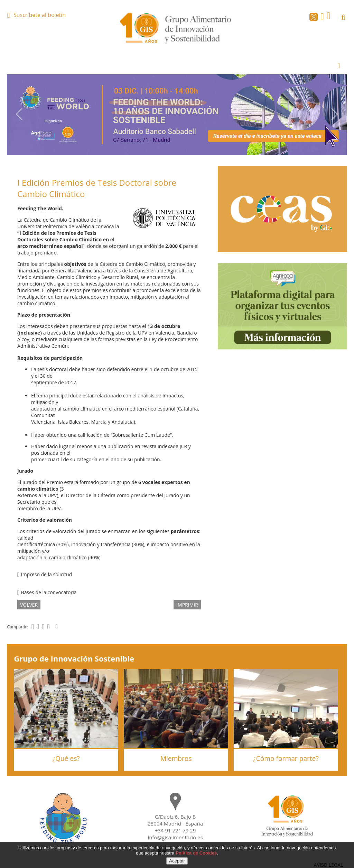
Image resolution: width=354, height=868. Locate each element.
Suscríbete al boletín (40, 15)
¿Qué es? (66, 758)
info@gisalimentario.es (175, 837)
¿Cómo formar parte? (286, 758)
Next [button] (335, 114)
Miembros (176, 758)
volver (29, 605)
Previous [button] (19, 114)
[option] (177, 114)
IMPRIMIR (187, 605)
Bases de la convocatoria (47, 592)
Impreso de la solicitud (45, 574)
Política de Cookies (196, 853)
